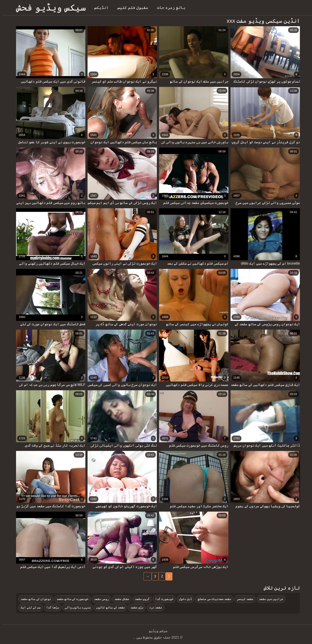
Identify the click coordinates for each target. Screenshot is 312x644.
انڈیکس (99, 8)
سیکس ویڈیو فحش (49, 7)
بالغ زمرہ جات (169, 8)
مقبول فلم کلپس (131, 8)
